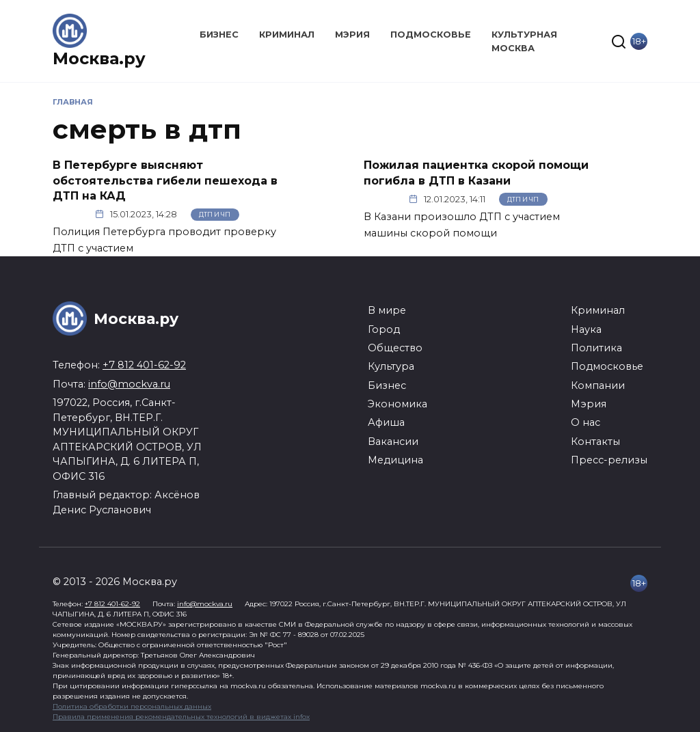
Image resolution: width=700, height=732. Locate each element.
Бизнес (219, 35)
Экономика (398, 404)
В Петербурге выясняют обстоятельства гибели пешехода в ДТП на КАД (165, 180)
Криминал (287, 35)
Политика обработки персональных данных (132, 706)
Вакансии (393, 442)
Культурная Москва (524, 41)
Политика (596, 348)
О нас (585, 422)
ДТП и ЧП (215, 214)
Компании (598, 385)
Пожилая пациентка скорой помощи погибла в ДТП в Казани (476, 173)
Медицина (395, 460)
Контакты (595, 442)
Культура (391, 366)
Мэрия (352, 35)
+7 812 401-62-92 (144, 365)
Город (384, 329)
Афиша (386, 422)
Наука (586, 329)
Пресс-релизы (609, 460)
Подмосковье (431, 35)
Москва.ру (99, 58)
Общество (395, 348)
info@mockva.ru (129, 384)
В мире (387, 310)
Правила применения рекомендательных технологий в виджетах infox (181, 717)
